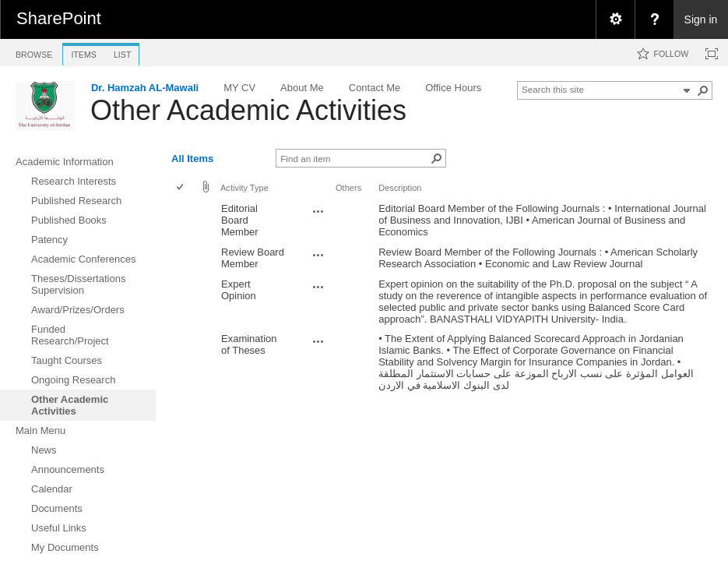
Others (348, 188)
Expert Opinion (239, 290)
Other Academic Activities (248, 110)
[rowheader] (184, 221)
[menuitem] (615, 19)
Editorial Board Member (240, 220)
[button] (703, 90)
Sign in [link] (701, 19)
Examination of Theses (249, 344)
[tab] (34, 52)
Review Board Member (253, 258)
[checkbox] (181, 188)
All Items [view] (192, 159)
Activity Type (244, 188)
